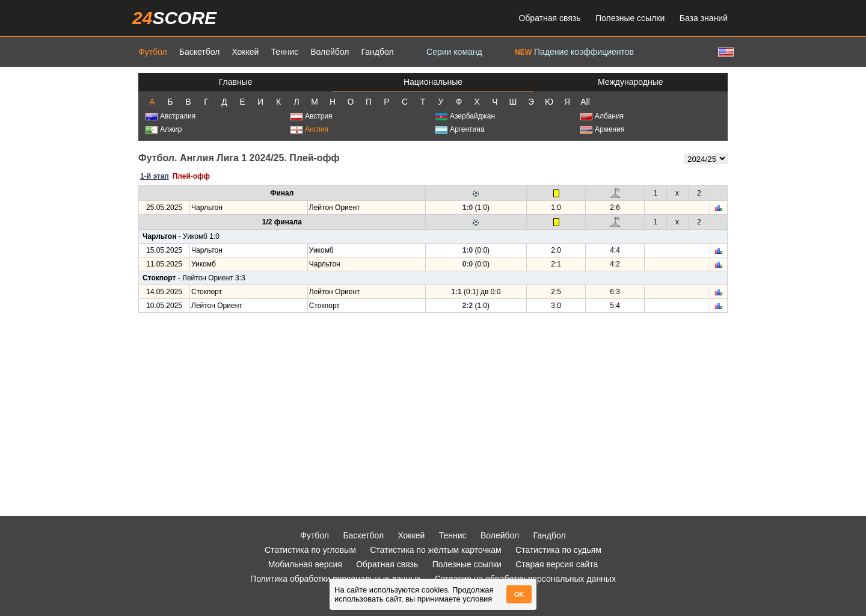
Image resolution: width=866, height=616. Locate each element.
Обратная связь (549, 18)
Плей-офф (191, 176)
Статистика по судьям (558, 550)
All (585, 102)
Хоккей (245, 52)
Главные (236, 82)
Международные (631, 82)
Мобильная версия (305, 564)
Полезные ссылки (630, 18)
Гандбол (377, 52)
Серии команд (454, 52)
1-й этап (155, 176)
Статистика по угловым (310, 550)
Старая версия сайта (557, 564)
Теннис (284, 52)
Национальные (433, 82)
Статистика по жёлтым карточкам (436, 550)
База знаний (704, 18)
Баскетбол (200, 52)
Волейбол (330, 52)
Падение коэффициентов (574, 52)
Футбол (153, 52)
